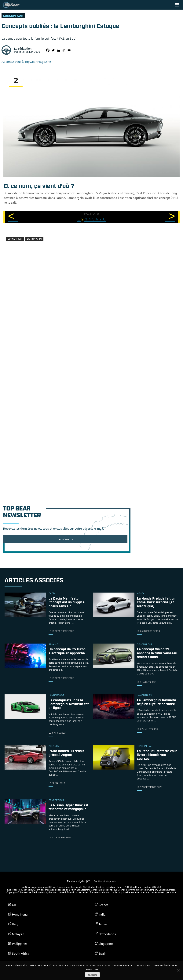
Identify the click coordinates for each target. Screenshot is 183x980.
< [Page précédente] (11, 216)
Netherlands (107, 934)
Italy (15, 924)
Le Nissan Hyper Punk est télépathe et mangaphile (68, 808)
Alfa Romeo (55, 746)
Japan (103, 924)
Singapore (106, 944)
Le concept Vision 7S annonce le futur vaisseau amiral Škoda (157, 653)
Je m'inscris (65, 539)
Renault (53, 645)
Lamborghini (34, 239)
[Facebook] (48, 50)
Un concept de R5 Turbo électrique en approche (67, 652)
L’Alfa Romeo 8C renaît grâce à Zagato (66, 753)
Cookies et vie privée (105, 881)
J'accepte (92, 975)
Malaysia (18, 934)
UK (14, 905)
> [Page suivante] (172, 216)
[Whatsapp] (64, 50)
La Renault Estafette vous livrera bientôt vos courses (157, 755)
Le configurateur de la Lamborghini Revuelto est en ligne (69, 704)
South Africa (21, 953)
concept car (13, 16)
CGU (90, 881)
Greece (103, 905)
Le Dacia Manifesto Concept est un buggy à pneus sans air (67, 603)
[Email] (69, 50)
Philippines (20, 944)
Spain (102, 953)
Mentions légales (76, 881)
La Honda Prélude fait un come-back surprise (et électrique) (156, 603)
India (102, 914)
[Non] (178, 970)
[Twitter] (53, 50)
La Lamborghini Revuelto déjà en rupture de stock (156, 702)
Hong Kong (20, 914)
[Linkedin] (58, 50)
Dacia (52, 594)
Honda (141, 594)
